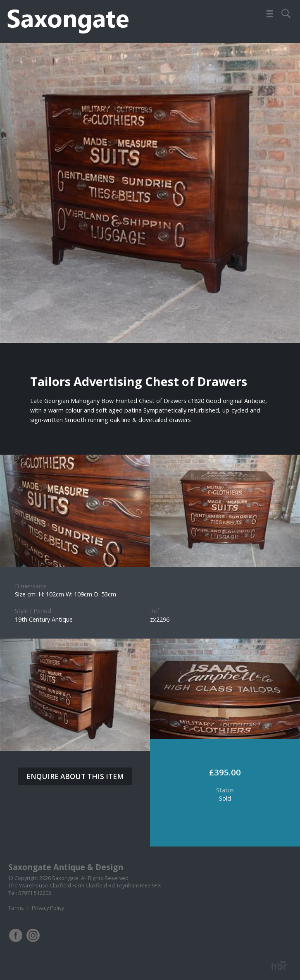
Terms (16, 908)
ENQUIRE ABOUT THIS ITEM (75, 776)
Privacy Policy (48, 908)
